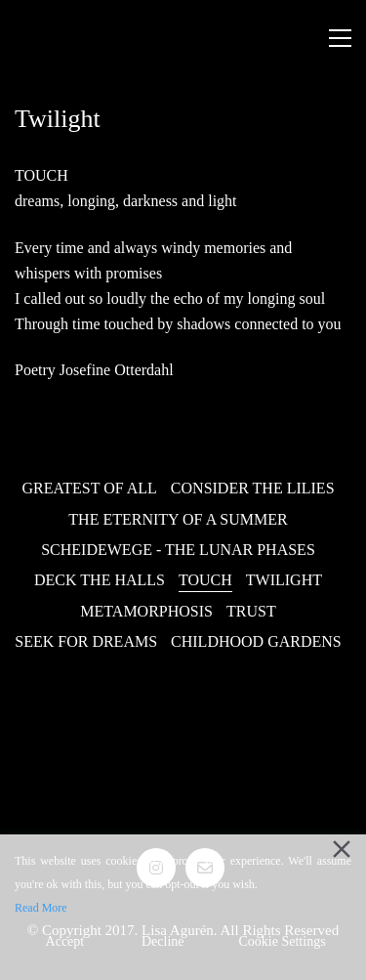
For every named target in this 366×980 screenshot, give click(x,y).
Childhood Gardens (256, 641)
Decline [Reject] (163, 941)
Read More (41, 908)
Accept (65, 941)
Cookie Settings (283, 941)
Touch (205, 580)
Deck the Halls (100, 580)
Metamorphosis (146, 611)
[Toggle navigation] (340, 38)
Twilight (284, 580)
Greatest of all (89, 488)
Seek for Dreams (86, 641)
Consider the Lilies (253, 488)
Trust (251, 611)
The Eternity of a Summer (178, 519)
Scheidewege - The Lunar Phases (178, 550)
